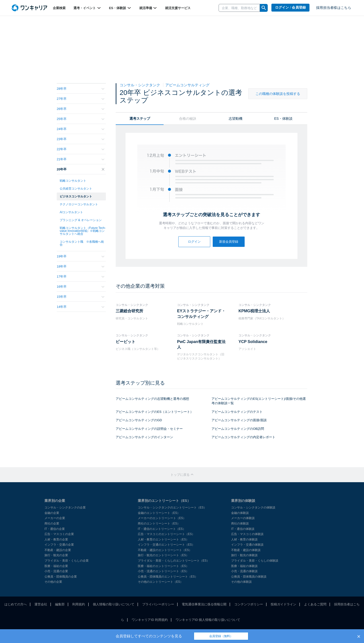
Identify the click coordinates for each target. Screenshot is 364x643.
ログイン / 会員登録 (291, 7)
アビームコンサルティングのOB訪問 (238, 429)
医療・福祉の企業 (56, 566)
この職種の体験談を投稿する (278, 94)
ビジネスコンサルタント (76, 196)
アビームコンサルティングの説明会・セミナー (149, 429)
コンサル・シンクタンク (140, 85)
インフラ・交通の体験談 (247, 545)
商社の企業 (52, 523)
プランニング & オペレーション (81, 220)
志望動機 (236, 119)
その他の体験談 (241, 582)
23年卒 (81, 139)
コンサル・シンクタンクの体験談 (253, 508)
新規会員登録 (229, 242)
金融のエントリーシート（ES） (159, 513)
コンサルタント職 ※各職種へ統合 (82, 243)
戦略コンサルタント (73, 181)
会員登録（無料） (221, 636)
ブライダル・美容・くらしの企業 (67, 561)
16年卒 (81, 287)
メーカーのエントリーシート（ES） (162, 518)
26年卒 (81, 109)
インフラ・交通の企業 (59, 545)
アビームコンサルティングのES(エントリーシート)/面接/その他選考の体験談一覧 (259, 401)
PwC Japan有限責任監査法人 (201, 344)
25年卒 (81, 119)
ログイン (194, 242)
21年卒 (81, 159)
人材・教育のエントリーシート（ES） (163, 539)
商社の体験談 (240, 523)
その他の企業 (53, 582)
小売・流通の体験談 (244, 571)
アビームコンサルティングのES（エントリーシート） (154, 412)
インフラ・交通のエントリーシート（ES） (166, 545)
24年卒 (81, 129)
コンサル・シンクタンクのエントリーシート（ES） (172, 508)
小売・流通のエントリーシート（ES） (163, 571)
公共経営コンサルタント (76, 189)
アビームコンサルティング (187, 85)
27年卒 (81, 99)
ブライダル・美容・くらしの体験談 (255, 561)
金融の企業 (52, 513)
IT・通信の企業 (55, 529)
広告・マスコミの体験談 (247, 534)
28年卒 (81, 89)
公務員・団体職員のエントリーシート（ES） (168, 577)
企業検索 (59, 8)
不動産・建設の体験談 (246, 550)
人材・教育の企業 (56, 539)
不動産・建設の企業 (58, 550)
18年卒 (81, 266)
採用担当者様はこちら (334, 8)
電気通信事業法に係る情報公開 (204, 604)
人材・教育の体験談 (244, 539)
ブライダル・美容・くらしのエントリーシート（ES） (174, 561)
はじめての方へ (16, 604)
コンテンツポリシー (249, 604)
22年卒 (81, 149)
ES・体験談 (120, 8)
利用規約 (79, 604)
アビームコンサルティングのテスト (237, 412)
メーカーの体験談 (243, 518)
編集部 (60, 604)
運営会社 (41, 604)
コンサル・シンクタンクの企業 (65, 508)
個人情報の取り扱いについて (114, 604)
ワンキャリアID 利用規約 (150, 620)
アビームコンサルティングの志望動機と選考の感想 (152, 399)
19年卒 (81, 256)
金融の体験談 (240, 513)
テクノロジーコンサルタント (79, 204)
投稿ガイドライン (283, 604)
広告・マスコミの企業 (59, 534)
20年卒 (81, 169)
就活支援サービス (178, 8)
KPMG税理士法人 (254, 311)
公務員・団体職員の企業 (61, 577)
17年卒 (81, 277)
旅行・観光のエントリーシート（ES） (163, 555)
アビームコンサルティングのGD (139, 420)
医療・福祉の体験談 (244, 566)
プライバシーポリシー (158, 604)
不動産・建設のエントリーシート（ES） (165, 550)
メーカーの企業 (55, 518)
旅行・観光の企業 (56, 555)
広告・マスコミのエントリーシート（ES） (166, 534)
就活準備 (148, 8)
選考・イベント (87, 8)
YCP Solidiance (253, 342)
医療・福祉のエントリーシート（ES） (163, 566)
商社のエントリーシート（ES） (159, 523)
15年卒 (81, 297)
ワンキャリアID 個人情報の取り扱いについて (208, 620)
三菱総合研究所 (129, 311)
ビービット (126, 342)
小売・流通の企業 (56, 571)
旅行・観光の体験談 (244, 555)
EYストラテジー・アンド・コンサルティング (201, 314)
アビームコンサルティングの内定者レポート (243, 437)
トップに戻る (182, 475)
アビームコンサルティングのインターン (144, 437)
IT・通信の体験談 (243, 529)
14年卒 (81, 307)
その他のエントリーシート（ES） (160, 582)
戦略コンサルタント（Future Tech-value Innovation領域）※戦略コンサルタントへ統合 (83, 231)
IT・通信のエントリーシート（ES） (162, 529)
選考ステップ (140, 119)
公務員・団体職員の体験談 (249, 577)
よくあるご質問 (315, 604)
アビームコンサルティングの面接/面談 (239, 420)
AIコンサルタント (71, 212)
